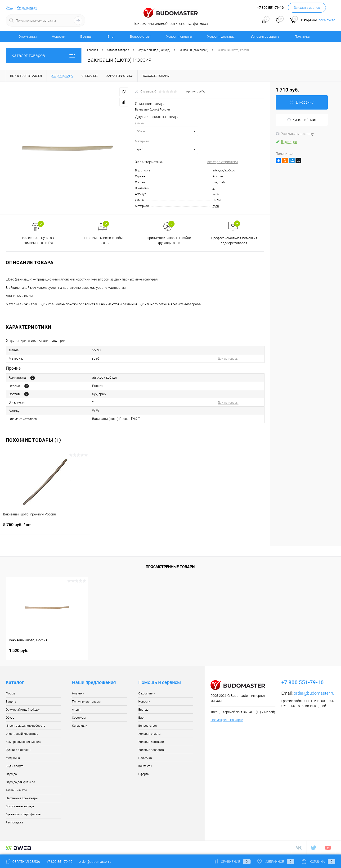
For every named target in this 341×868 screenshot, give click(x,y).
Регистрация (27, 7)
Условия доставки (221, 37)
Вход (9, 7)
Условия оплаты (179, 37)
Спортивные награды (20, 806)
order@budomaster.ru (314, 693)
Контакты (145, 766)
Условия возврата (265, 37)
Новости (58, 37)
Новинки (78, 693)
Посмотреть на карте (227, 720)
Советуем (79, 718)
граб (216, 206)
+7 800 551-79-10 (59, 862)
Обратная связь (23, 862)
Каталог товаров (44, 55)
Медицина (13, 758)
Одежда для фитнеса (20, 782)
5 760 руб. (45, 528)
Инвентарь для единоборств (25, 726)
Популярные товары (86, 701)
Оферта (144, 774)
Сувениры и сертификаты (24, 814)
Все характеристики (222, 162)
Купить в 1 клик (302, 120)
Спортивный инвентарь (22, 734)
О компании (28, 37)
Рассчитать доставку (295, 134)
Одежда (11, 774)
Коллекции (80, 726)
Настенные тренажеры (22, 798)
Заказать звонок (307, 8)
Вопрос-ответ (141, 37)
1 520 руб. (19, 650)
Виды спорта (15, 766)
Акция (76, 710)
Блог (111, 37)
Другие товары (228, 359)
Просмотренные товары (170, 567)
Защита (11, 701)
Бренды (86, 37)
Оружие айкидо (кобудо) (23, 710)
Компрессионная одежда (23, 742)
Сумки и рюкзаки (18, 750)
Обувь (10, 718)
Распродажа (14, 822)
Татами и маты (16, 790)
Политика (302, 37)
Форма (11, 693)
